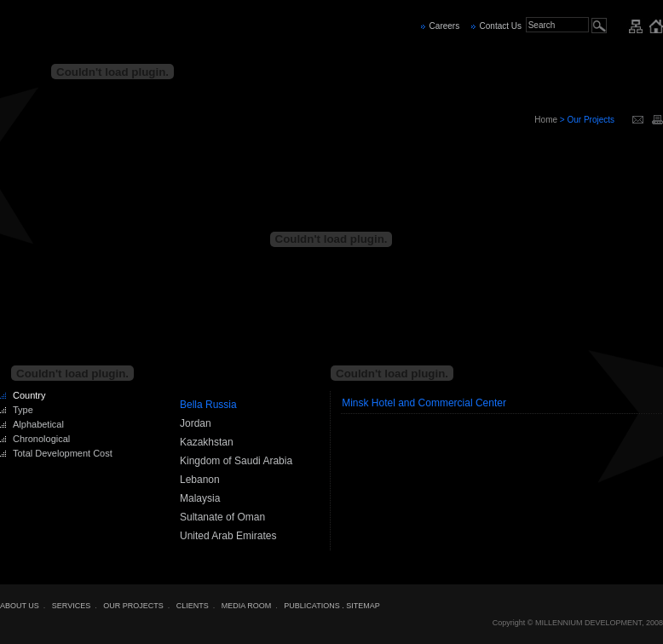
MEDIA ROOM (247, 606)
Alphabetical (38, 424)
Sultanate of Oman (222, 517)
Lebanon (200, 480)
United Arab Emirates (228, 536)
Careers (445, 26)
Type (23, 410)
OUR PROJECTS (133, 606)
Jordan (196, 423)
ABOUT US (20, 606)
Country (29, 395)
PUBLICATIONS (311, 606)
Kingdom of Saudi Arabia (236, 461)
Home (546, 120)
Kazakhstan (207, 442)
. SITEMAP (361, 606)
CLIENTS (193, 606)
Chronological (41, 439)
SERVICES (71, 606)
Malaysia (200, 498)
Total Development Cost (63, 453)
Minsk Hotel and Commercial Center (424, 403)
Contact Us (501, 26)
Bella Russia (208, 405)
